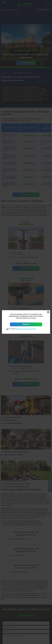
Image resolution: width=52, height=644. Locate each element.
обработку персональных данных (27, 329)
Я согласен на (22, 329)
